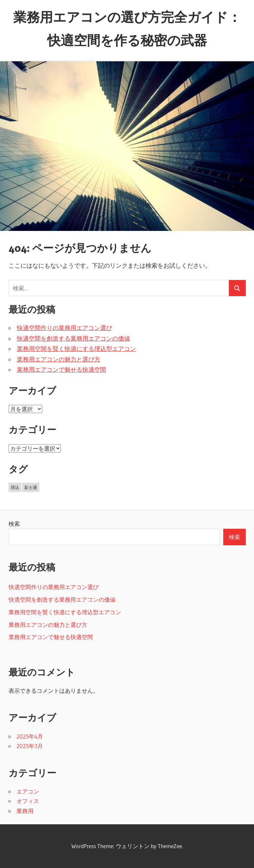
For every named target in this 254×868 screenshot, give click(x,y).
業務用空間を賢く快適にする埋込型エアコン (76, 349)
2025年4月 (30, 736)
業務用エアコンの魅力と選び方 (59, 359)
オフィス (28, 801)
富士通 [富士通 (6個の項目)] (31, 487)
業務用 (25, 811)
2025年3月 (30, 746)
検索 (14, 524)
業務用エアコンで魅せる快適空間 (62, 370)
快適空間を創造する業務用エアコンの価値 (73, 339)
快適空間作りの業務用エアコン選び (64, 328)
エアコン (28, 791)
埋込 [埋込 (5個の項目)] (15, 487)
